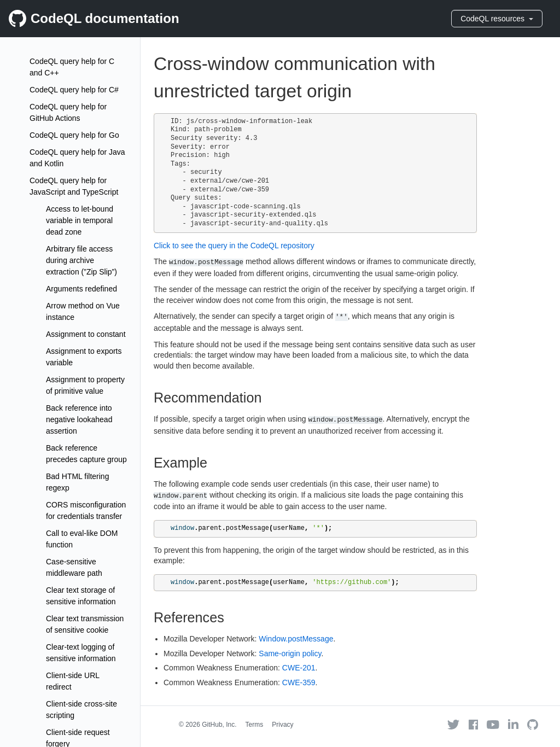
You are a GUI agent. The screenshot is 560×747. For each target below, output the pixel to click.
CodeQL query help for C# (74, 90)
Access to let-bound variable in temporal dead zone (80, 220)
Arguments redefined (81, 289)
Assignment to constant (86, 334)
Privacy (282, 725)
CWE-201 (299, 668)
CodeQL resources (497, 19)
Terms (255, 725)
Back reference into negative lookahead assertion (79, 419)
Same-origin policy (290, 653)
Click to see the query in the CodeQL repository (234, 246)
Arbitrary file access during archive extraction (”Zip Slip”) (81, 260)
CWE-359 (299, 682)
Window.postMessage (296, 639)
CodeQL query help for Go (74, 135)
